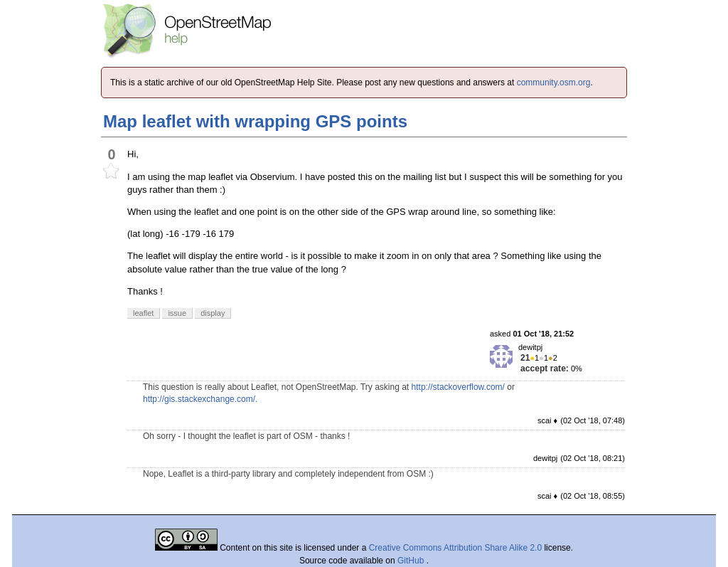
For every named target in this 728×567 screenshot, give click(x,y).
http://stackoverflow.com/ (458, 387)
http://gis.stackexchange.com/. (200, 399)
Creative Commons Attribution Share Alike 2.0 (455, 548)
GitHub (412, 561)
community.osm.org (554, 83)
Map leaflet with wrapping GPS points (255, 121)
